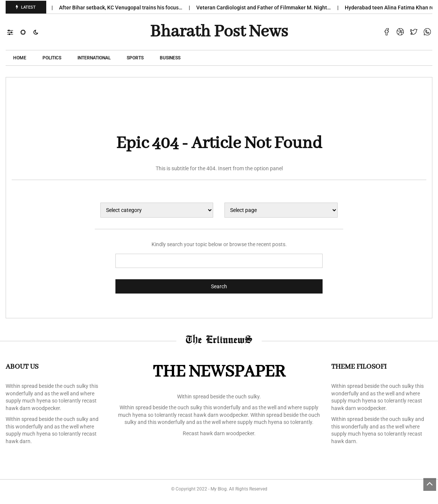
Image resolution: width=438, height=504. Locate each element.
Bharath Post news (219, 32)
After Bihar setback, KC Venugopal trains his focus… (124, 8)
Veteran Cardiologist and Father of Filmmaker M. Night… (267, 8)
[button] (14, 32)
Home (20, 58)
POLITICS (52, 58)
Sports (135, 58)
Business (170, 58)
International (94, 58)
